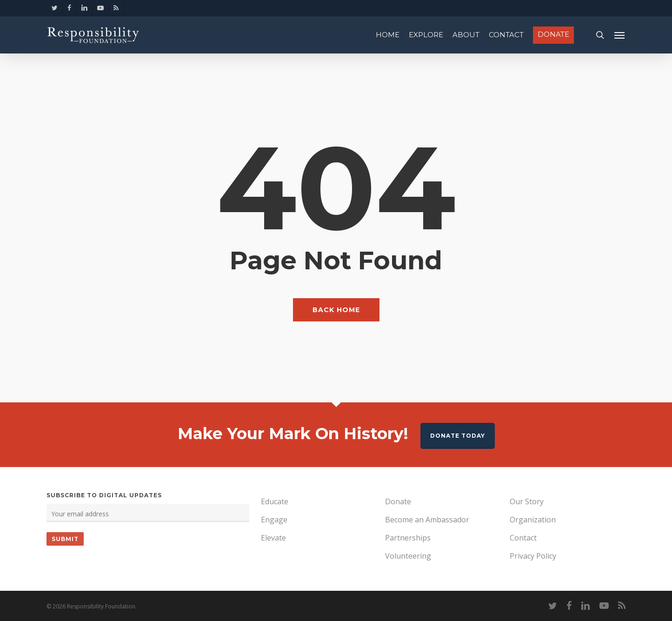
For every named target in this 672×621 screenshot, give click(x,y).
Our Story (527, 501)
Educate (275, 501)
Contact (523, 538)
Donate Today (458, 436)
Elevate (273, 538)
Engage (274, 520)
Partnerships (408, 538)
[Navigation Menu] (620, 35)
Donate (398, 501)
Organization (533, 520)
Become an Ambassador (427, 520)
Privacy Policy (533, 556)
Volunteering (408, 556)
